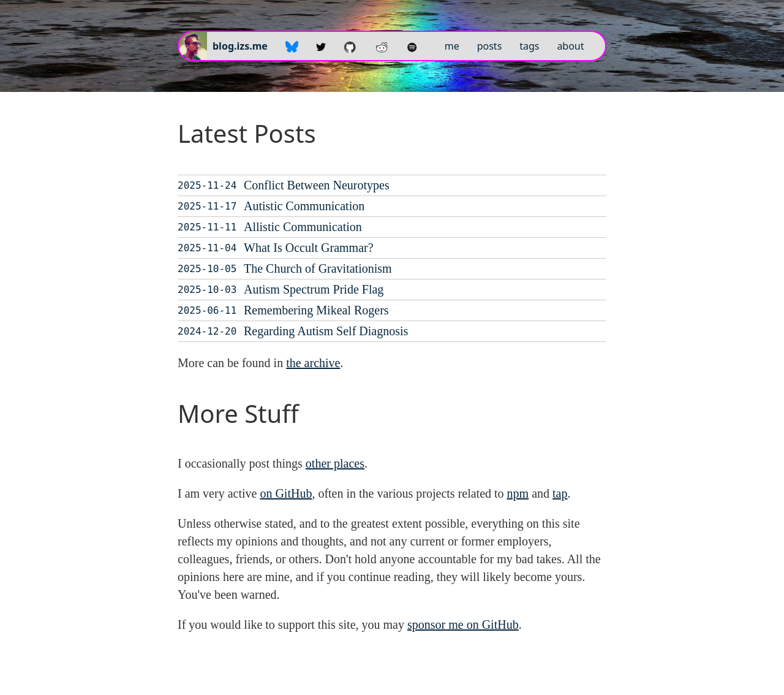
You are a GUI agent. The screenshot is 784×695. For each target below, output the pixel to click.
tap (560, 493)
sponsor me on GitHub (463, 625)
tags (529, 46)
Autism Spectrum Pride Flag (314, 289)
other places (335, 463)
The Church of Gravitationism (318, 268)
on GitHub (286, 493)
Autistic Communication (304, 206)
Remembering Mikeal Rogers (316, 310)
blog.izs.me (240, 46)
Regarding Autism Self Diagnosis (326, 331)
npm (518, 493)
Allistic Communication (303, 227)
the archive (313, 363)
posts (490, 46)
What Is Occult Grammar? (309, 248)
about (570, 46)
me (452, 46)
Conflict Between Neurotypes (317, 185)
